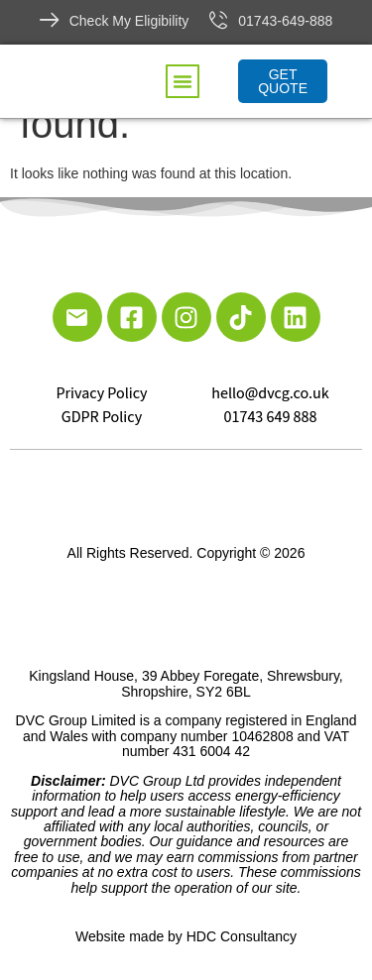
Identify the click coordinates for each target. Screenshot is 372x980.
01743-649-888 (285, 21)
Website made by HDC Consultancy (186, 936)
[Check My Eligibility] (50, 20)
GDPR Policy (102, 417)
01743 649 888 (271, 417)
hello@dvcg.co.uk (270, 393)
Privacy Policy (101, 393)
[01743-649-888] (218, 20)
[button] (183, 81)
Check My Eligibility (129, 21)
